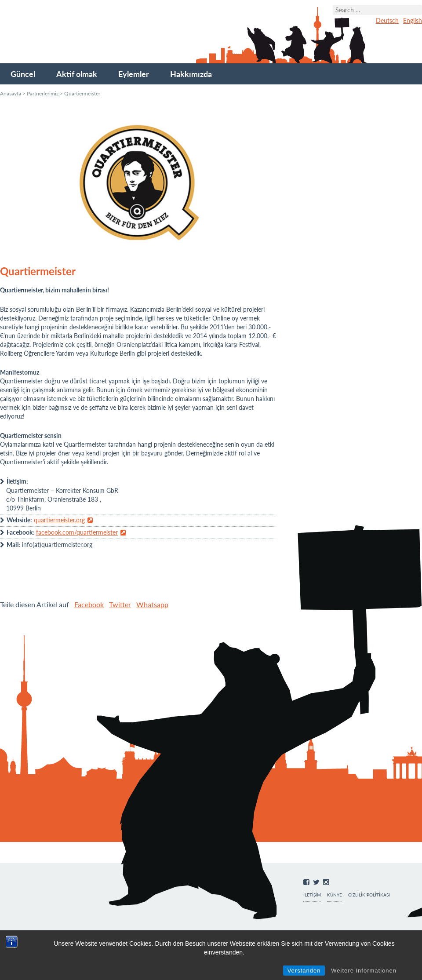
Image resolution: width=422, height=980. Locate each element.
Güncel (23, 74)
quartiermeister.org (59, 520)
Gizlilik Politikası (369, 895)
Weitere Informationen (364, 971)
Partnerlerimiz (43, 93)
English (413, 20)
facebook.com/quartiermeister (77, 532)
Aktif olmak (77, 74)
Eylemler (134, 74)
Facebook (89, 604)
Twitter (120, 604)
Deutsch (387, 20)
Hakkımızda (191, 74)
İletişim (312, 895)
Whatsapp (152, 604)
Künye (335, 895)
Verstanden (304, 971)
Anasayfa (11, 93)
